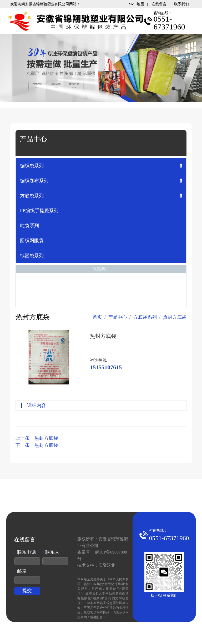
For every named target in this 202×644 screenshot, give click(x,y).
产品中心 (118, 317)
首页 (96, 317)
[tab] (101, 166)
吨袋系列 (29, 226)
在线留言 (159, 4)
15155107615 (106, 367)
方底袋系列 (145, 317)
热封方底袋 (175, 317)
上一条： (37, 438)
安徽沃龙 (107, 565)
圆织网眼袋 (32, 241)
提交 (27, 591)
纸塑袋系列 (32, 256)
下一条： (37, 445)
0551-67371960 (169, 538)
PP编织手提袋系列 (39, 211)
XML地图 (136, 4)
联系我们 (181, 4)
